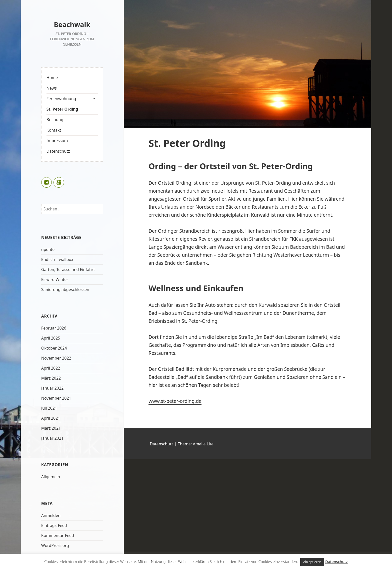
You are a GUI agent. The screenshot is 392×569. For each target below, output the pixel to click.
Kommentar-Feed (58, 535)
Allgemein (51, 477)
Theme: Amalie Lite (196, 444)
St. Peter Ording (62, 109)
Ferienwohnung (61, 99)
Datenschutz (58, 151)
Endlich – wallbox (57, 259)
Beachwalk (72, 24)
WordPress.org (55, 545)
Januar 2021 (52, 438)
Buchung (55, 120)
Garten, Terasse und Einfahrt (68, 269)
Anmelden (51, 515)
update (48, 249)
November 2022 (56, 358)
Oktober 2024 (54, 348)
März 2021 (51, 428)
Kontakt (54, 130)
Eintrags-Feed (54, 525)
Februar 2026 (54, 328)
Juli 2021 (49, 408)
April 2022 (51, 368)
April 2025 (51, 338)
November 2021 (56, 398)
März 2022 (51, 378)
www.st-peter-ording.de (175, 401)
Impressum (57, 141)
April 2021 (51, 418)
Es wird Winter (55, 279)
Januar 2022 (52, 388)
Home (52, 78)
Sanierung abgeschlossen (65, 290)
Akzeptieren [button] (312, 562)
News (52, 88)
